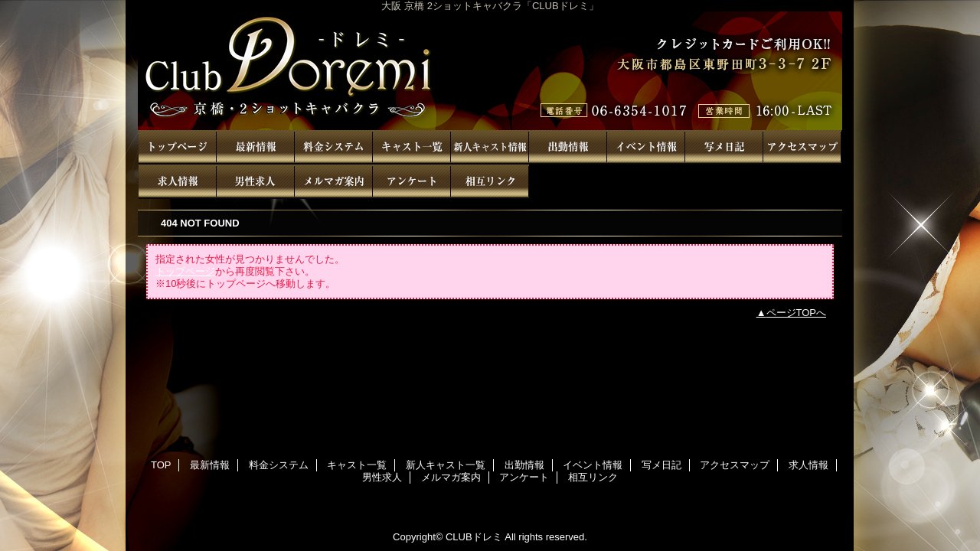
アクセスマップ (802, 147)
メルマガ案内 (334, 182)
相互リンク (490, 182)
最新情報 (256, 147)
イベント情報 (646, 147)
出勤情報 (568, 147)
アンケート (412, 182)
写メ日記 (724, 147)
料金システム (334, 147)
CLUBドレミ (490, 71)
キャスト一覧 (412, 147)
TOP (178, 147)
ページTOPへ (797, 313)
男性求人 (256, 182)
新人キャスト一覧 (490, 147)
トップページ (185, 271)
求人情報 (178, 182)
